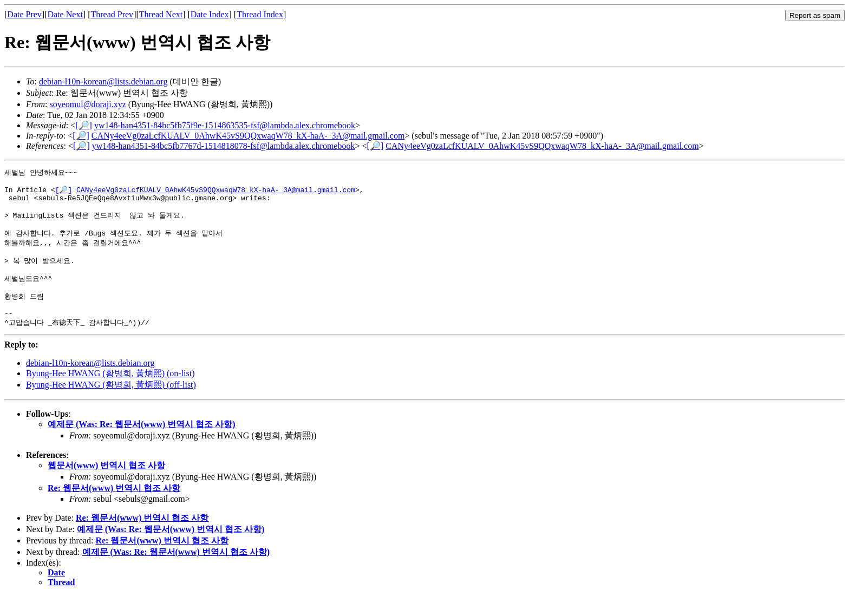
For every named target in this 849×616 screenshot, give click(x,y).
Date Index (210, 14)
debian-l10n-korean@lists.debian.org (103, 81)
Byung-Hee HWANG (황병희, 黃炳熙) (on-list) (110, 393)
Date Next (65, 14)
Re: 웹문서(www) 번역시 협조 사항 (114, 508)
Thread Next (161, 14)
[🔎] (84, 125)
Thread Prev (112, 14)
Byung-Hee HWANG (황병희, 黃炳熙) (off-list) (111, 405)
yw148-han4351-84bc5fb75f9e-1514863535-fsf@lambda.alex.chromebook (225, 125)
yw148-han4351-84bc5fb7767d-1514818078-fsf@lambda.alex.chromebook (224, 146)
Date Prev (24, 14)
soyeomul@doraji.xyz (87, 104)
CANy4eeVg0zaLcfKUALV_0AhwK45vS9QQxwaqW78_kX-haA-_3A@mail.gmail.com (248, 136)
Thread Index (260, 14)
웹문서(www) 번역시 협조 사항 (106, 485)
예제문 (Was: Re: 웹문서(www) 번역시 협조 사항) (142, 444)
